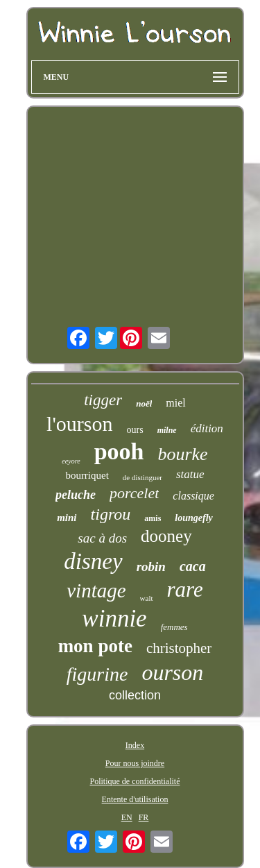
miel (175, 403)
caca (193, 566)
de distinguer (142, 477)
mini (67, 518)
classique (193, 496)
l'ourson (79, 424)
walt (147, 598)
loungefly (193, 518)
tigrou (111, 514)
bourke (182, 454)
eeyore (71, 461)
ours (135, 430)
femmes (174, 627)
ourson (172, 672)
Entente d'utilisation (135, 799)
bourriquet (87, 475)
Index (135, 745)
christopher (179, 648)
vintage (96, 590)
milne (167, 430)
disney (93, 561)
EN (127, 817)
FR (144, 817)
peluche (76, 495)
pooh (119, 451)
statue (190, 474)
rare (185, 589)
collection (135, 695)
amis (153, 518)
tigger (103, 400)
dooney (166, 536)
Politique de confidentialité (135, 781)
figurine (97, 674)
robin (151, 567)
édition (207, 428)
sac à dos (102, 538)
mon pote (95, 646)
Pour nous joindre (135, 763)
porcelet (134, 493)
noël (144, 403)
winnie (114, 619)
